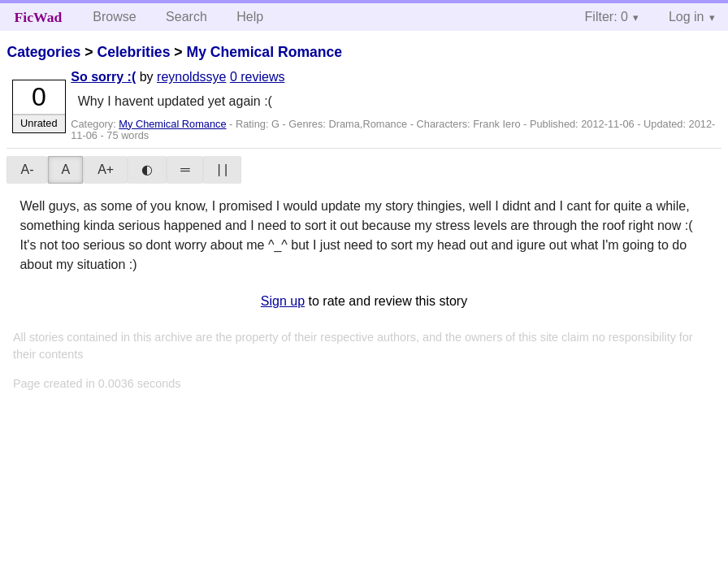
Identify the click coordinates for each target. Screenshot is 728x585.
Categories (43, 52)
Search (186, 17)
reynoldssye (191, 77)
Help (250, 17)
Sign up (283, 301)
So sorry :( (103, 77)
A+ (106, 169)
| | (222, 169)
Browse (114, 17)
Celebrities (133, 52)
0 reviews (258, 77)
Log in (687, 17)
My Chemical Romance (264, 52)
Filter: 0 (607, 17)
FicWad (39, 17)
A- (27, 169)
